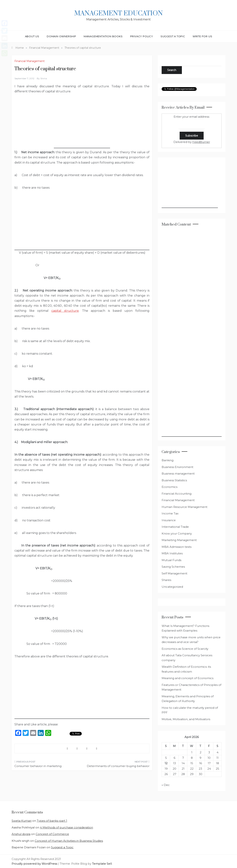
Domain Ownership (61, 36)
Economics (169, 487)
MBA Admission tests (177, 547)
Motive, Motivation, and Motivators (186, 719)
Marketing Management (179, 540)
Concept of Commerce (52, 834)
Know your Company (177, 533)
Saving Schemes (173, 567)
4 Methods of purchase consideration (66, 827)
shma (44, 78)
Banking (168, 460)
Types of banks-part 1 (52, 821)
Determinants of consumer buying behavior (118, 766)
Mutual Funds (171, 560)
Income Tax (170, 513)
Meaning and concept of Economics (187, 678)
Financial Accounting (177, 494)
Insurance (169, 520)
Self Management (174, 573)
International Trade (175, 527)
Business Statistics (174, 480)
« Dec (166, 785)
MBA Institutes (172, 553)
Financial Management (30, 61)
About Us (32, 36)
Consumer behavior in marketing (38, 766)
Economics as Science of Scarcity (185, 649)
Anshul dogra (21, 834)
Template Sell (102, 864)
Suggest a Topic (173, 36)
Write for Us (202, 36)
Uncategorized (172, 587)
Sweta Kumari (22, 821)
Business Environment (177, 467)
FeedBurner (201, 142)
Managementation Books (103, 36)
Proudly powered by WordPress (35, 864)
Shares (166, 580)
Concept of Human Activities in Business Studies (69, 841)
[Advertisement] (82, 125)
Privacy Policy (142, 36)
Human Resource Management (184, 507)
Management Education (118, 13)
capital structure (65, 311)
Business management (178, 474)
